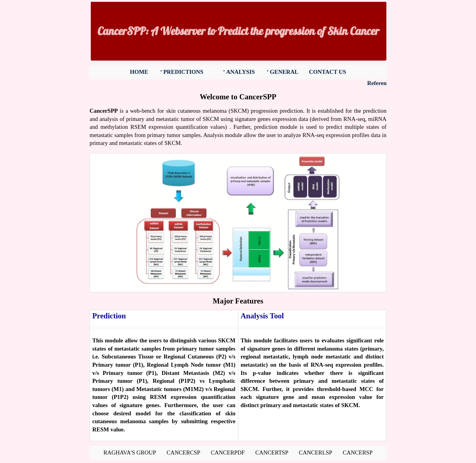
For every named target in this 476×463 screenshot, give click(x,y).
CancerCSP (184, 453)
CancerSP (358, 453)
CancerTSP (272, 453)
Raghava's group (130, 453)
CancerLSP (315, 453)
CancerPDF (228, 453)
